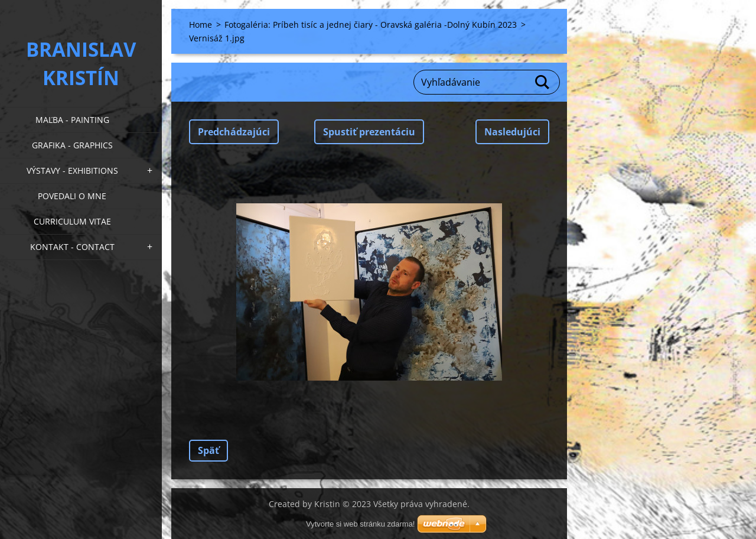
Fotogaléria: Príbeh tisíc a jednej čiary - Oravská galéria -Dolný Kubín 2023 (371, 25)
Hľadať (543, 82)
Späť (208, 450)
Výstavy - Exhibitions (72, 171)
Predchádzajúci (234, 132)
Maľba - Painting (72, 120)
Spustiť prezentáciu (369, 132)
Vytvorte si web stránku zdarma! (360, 524)
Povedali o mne (72, 196)
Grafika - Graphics (72, 145)
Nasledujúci (512, 132)
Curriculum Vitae (72, 221)
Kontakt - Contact (72, 247)
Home (201, 25)
